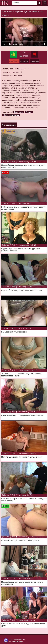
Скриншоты (24, 61)
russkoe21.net (20, 639)
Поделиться (35, 61)
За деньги (18, 112)
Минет (29, 112)
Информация (14, 61)
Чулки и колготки (11, 115)
